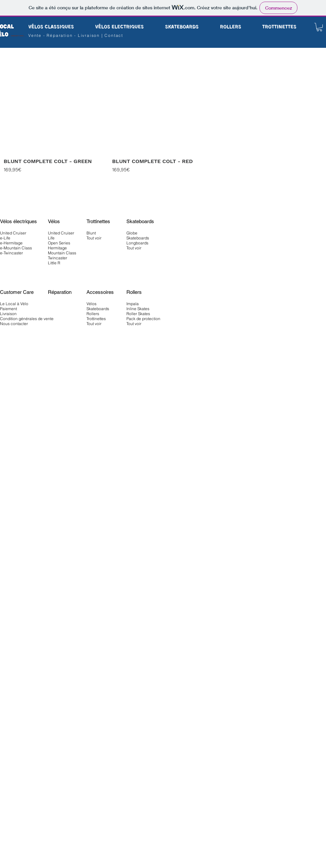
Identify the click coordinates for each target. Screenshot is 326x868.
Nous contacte (13, 324)
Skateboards (98, 309)
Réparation (60, 35)
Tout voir (94, 324)
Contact (114, 35)
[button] (319, 27)
